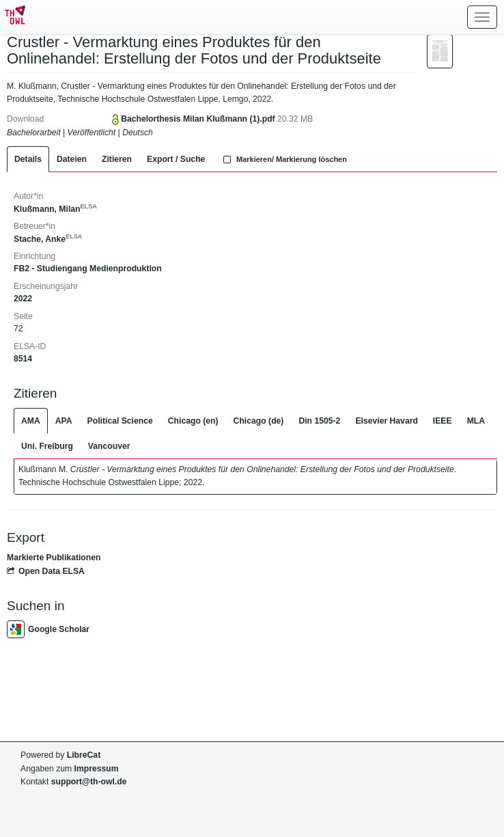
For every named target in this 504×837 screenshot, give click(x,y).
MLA (476, 421)
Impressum (97, 769)
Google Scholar (48, 629)
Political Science (120, 421)
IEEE (443, 421)
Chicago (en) (193, 421)
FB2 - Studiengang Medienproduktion (88, 269)
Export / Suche (176, 159)
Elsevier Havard (386, 421)
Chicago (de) (259, 421)
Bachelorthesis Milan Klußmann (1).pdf (199, 119)
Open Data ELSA (46, 571)
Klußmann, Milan (55, 209)
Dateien (72, 159)
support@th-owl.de (89, 782)
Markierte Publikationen (54, 558)
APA (64, 421)
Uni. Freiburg (47, 446)
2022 (23, 299)
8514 (23, 359)
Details (28, 159)
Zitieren (117, 159)
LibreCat (84, 755)
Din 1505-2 (319, 421)
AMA (31, 421)
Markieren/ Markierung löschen (283, 159)
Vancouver (109, 446)
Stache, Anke (48, 239)
